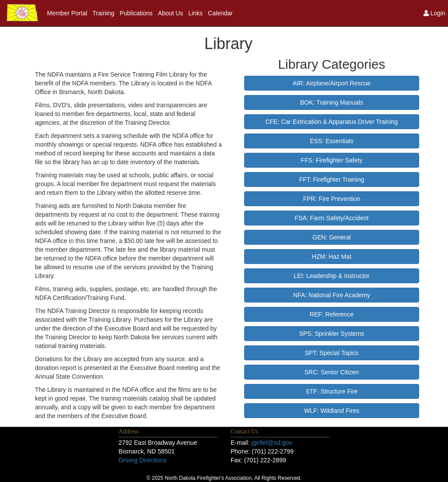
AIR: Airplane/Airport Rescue (332, 83)
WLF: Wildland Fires (332, 411)
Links (195, 13)
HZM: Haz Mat (332, 257)
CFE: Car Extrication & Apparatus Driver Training (332, 122)
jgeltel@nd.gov (271, 443)
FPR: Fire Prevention (332, 199)
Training (103, 13)
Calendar (220, 13)
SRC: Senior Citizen (332, 372)
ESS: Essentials (332, 141)
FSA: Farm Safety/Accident (332, 218)
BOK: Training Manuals (332, 102)
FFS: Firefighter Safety (332, 160)
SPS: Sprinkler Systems (332, 334)
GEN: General (332, 237)
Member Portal (67, 13)
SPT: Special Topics (332, 353)
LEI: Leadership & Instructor (332, 276)
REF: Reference (332, 314)
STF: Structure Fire (331, 391)
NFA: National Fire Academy (332, 295)
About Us (171, 13)
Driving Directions (143, 460)
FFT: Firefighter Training (332, 179)
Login (434, 13)
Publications (136, 13)
